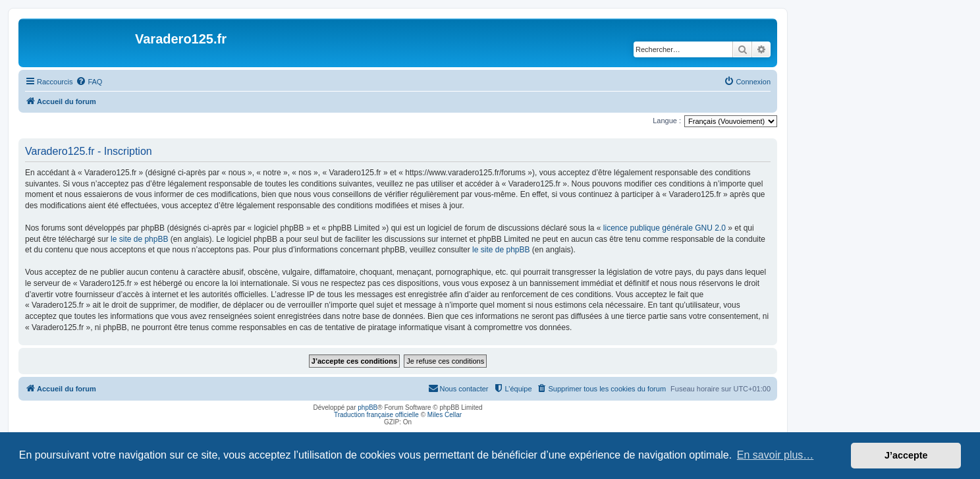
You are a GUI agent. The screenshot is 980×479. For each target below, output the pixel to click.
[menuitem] (89, 82)
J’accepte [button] (906, 455)
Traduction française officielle (376, 415)
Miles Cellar (445, 415)
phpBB (367, 408)
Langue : (667, 121)
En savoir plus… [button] (776, 455)
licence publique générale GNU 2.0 (665, 228)
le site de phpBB (139, 239)
